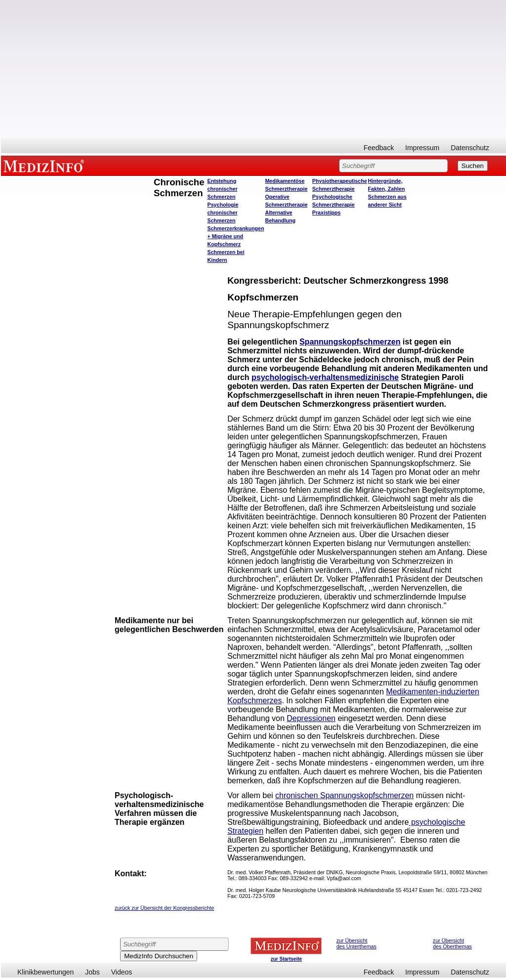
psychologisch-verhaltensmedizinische (325, 377)
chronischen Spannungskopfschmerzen (344, 795)
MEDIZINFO (45, 166)
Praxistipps (326, 213)
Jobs (92, 972)
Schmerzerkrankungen (236, 228)
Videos (122, 972)
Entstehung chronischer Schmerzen (223, 189)
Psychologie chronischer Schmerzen (223, 213)
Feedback (379, 148)
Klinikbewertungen (45, 972)
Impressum (422, 148)
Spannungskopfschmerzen (350, 342)
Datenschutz (470, 148)
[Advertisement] (253, 69)
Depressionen (311, 718)
